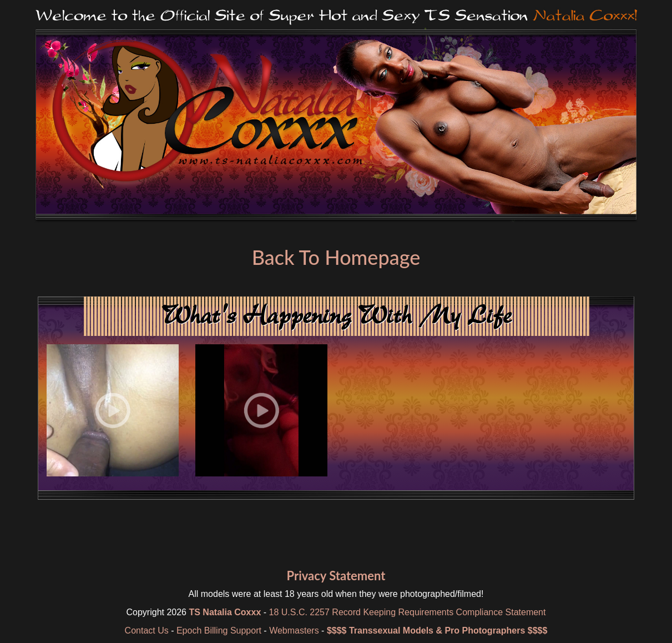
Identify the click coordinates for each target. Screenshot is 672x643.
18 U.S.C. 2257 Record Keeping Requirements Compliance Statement (408, 612)
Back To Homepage (336, 257)
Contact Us (147, 631)
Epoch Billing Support (219, 631)
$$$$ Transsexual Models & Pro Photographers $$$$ (437, 631)
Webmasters (294, 631)
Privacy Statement (336, 576)
